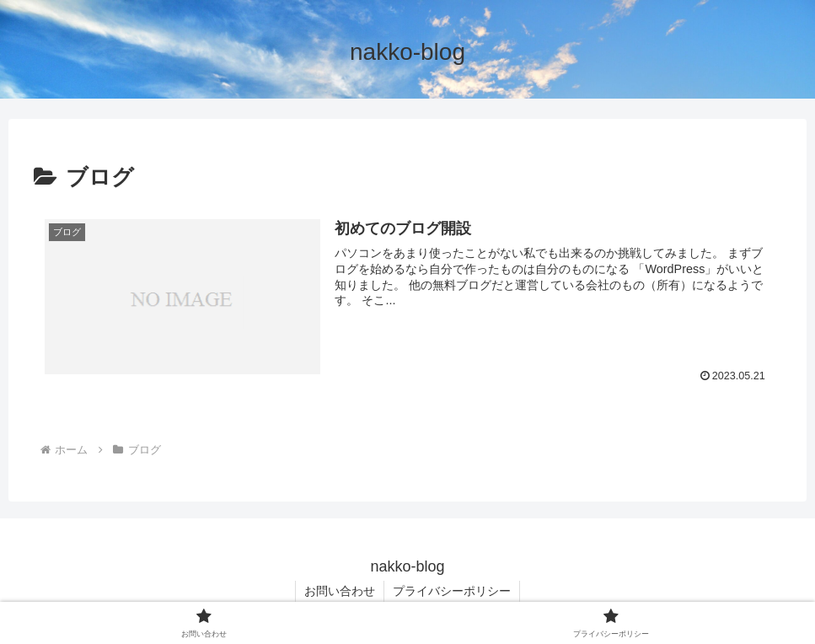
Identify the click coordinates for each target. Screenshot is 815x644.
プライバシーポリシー (452, 591)
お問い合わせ (340, 591)
